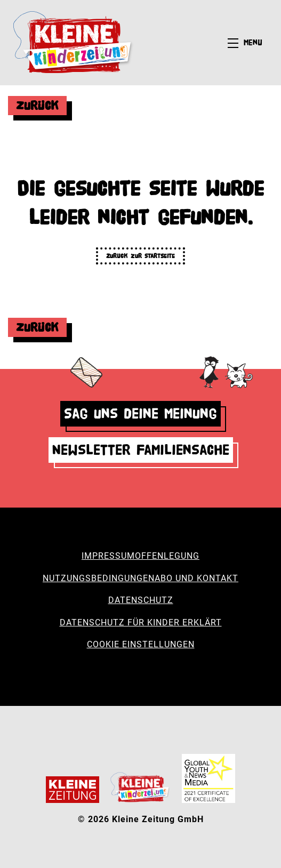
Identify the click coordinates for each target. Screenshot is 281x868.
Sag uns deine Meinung (140, 413)
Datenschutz (141, 600)
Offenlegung (167, 556)
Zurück (37, 105)
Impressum (108, 556)
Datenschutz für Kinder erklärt (141, 622)
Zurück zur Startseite (140, 256)
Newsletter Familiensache (141, 450)
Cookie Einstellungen (141, 644)
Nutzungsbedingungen (99, 578)
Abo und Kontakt (196, 578)
